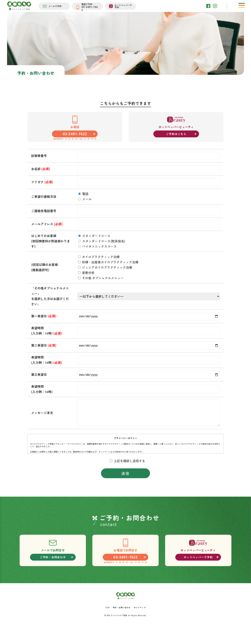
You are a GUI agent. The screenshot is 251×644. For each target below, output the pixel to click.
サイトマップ (141, 621)
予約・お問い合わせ (121, 621)
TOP (105, 621)
